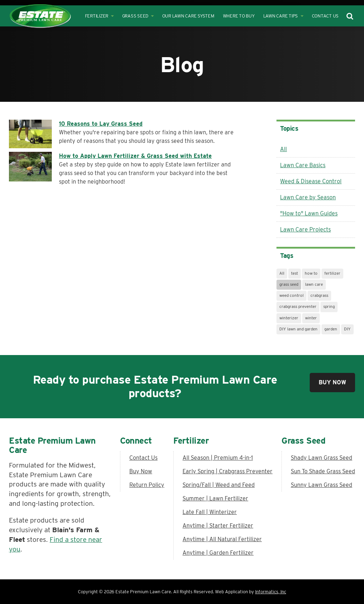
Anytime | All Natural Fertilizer (222, 539)
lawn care (314, 284)
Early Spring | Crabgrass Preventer (228, 471)
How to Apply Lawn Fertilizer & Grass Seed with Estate (135, 156)
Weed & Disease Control (311, 181)
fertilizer (332, 273)
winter (311, 318)
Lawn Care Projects (305, 229)
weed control (291, 295)
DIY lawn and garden (298, 329)
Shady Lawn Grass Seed (321, 458)
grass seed (289, 284)
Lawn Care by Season (308, 197)
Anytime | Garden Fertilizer (218, 553)
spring (329, 306)
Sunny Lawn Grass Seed (321, 485)
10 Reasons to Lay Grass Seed (101, 124)
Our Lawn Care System (188, 16)
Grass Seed (138, 16)
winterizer (289, 318)
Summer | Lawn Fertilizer (215, 498)
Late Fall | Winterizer (210, 512)
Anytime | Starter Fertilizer (218, 526)
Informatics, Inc (271, 592)
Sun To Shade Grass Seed (323, 471)
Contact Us (325, 16)
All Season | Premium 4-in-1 (218, 458)
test (295, 273)
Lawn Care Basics (303, 165)
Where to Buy (239, 16)
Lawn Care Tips (283, 16)
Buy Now (332, 382)
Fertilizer (99, 16)
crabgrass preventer (298, 306)
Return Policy (147, 485)
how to (311, 273)
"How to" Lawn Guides (309, 213)
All (283, 149)
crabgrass (319, 295)
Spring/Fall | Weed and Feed (219, 485)
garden (331, 329)
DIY (347, 329)
